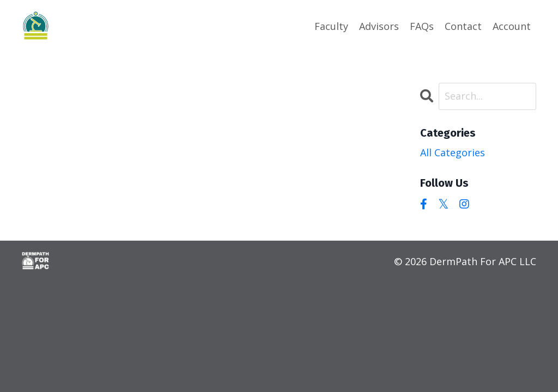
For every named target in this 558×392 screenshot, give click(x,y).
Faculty (331, 26)
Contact (463, 26)
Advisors (379, 26)
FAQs (422, 26)
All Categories (453, 152)
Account (512, 26)
